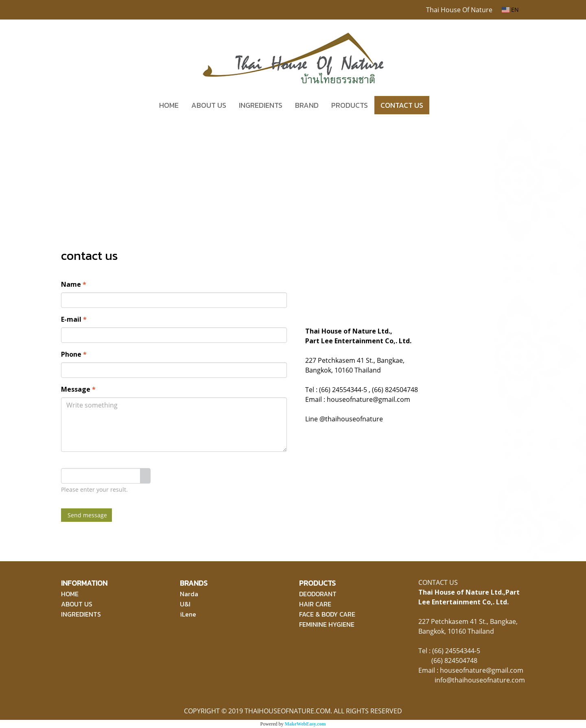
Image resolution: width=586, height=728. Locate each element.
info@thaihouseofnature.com (480, 680)
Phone (74, 354)
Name (74, 284)
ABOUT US (209, 105)
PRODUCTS (350, 105)
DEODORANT (318, 594)
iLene (188, 614)
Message (78, 389)
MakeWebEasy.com (305, 724)
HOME (169, 105)
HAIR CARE (315, 604)
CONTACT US (402, 105)
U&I (185, 604)
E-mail (74, 319)
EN (510, 10)
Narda (189, 594)
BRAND (307, 105)
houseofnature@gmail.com (482, 670)
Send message (86, 515)
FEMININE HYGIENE (327, 624)
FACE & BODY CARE (327, 614)
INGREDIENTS (261, 105)
